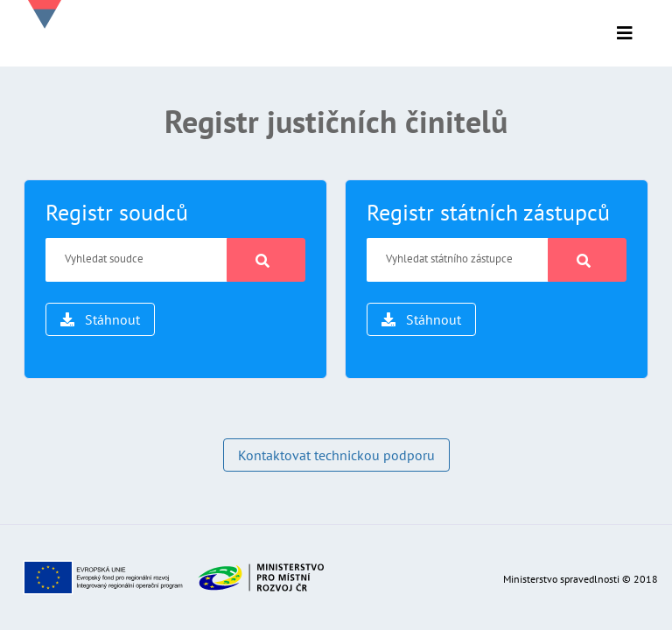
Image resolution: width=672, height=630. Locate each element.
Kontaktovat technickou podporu (336, 455)
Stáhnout (100, 319)
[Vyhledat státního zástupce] (458, 260)
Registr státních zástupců (488, 212)
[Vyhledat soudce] (136, 260)
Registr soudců (117, 212)
